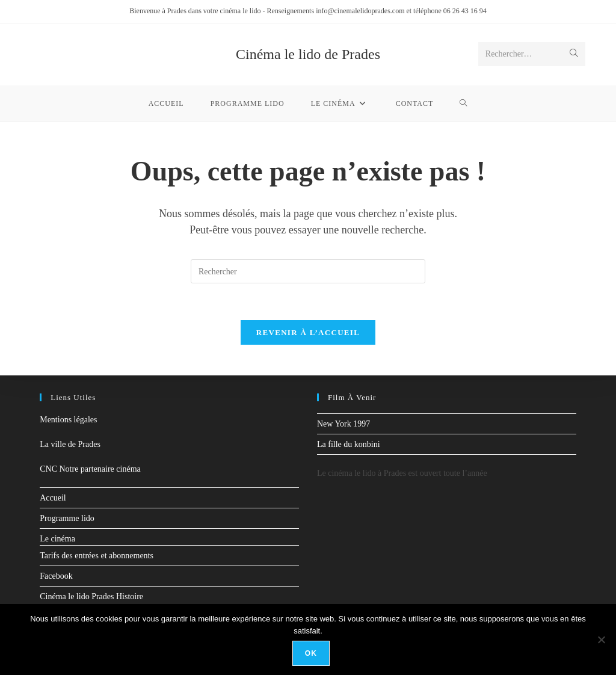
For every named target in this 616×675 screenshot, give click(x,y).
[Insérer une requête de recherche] (308, 271)
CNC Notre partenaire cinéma (90, 469)
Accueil (53, 498)
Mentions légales (68, 420)
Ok (311, 653)
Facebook (56, 576)
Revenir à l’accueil (308, 332)
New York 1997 (343, 424)
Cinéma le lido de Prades (308, 54)
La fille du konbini (349, 444)
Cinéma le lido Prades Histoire (91, 596)
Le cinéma (57, 539)
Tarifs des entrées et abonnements (97, 556)
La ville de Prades (70, 444)
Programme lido (67, 518)
